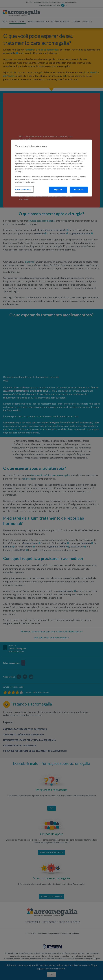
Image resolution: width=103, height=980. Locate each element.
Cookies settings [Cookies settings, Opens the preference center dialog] (23, 189)
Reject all (58, 189)
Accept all (79, 189)
